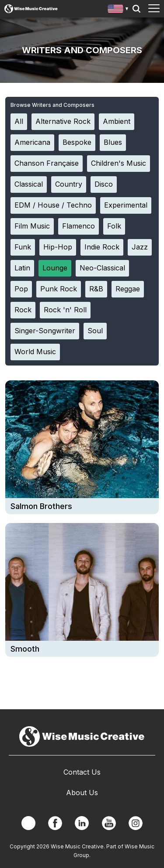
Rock (23, 310)
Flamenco (79, 226)
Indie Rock (102, 247)
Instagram (136, 823)
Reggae (128, 289)
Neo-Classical (102, 268)
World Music (35, 352)
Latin (22, 268)
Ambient (117, 121)
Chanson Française (47, 163)
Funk (23, 247)
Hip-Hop (58, 247)
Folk (114, 226)
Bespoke (77, 142)
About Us (82, 793)
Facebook (55, 823)
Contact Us (82, 772)
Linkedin (82, 823)
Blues (113, 142)
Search (136, 9)
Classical (29, 184)
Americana (32, 142)
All (19, 121)
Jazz (140, 247)
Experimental (126, 205)
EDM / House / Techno (53, 205)
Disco (104, 184)
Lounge (55, 268)
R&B (96, 289)
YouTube (109, 823)
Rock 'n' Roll (65, 310)
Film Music (32, 226)
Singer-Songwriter (45, 331)
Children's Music (119, 163)
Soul (95, 331)
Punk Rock (59, 289)
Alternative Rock (63, 121)
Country (69, 184)
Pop (21, 289)
